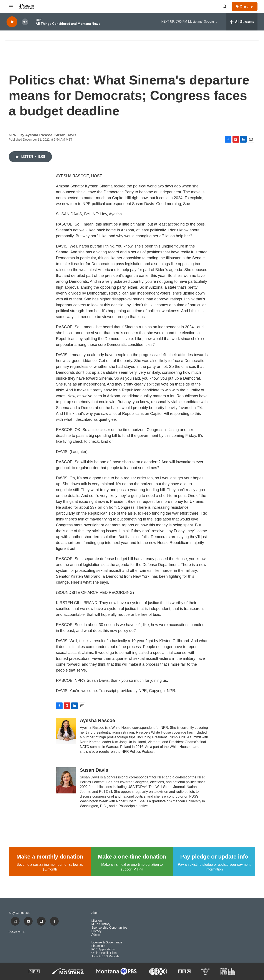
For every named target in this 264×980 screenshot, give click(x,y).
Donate (246, 7)
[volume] (25, 22)
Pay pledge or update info (214, 857)
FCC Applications (103, 949)
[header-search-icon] (225, 7)
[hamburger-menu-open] (11, 7)
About (95, 913)
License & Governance (107, 942)
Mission (97, 921)
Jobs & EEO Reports (105, 956)
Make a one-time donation (132, 857)
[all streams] (242, 22)
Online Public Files (104, 953)
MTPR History (101, 924)
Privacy (96, 931)
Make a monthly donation (50, 857)
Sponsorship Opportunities (109, 928)
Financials (98, 946)
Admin (96, 935)
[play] (12, 22)
